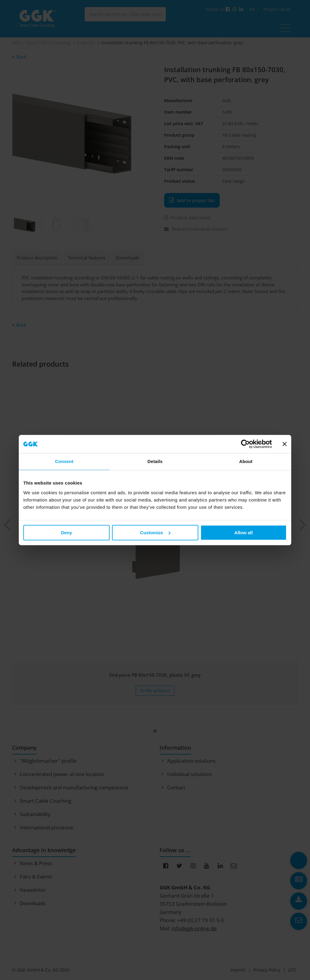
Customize (155, 533)
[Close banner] (285, 444)
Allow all (244, 533)
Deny (66, 533)
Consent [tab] (64, 461)
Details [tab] (155, 461)
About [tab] (246, 461)
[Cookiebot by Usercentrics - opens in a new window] (245, 444)
